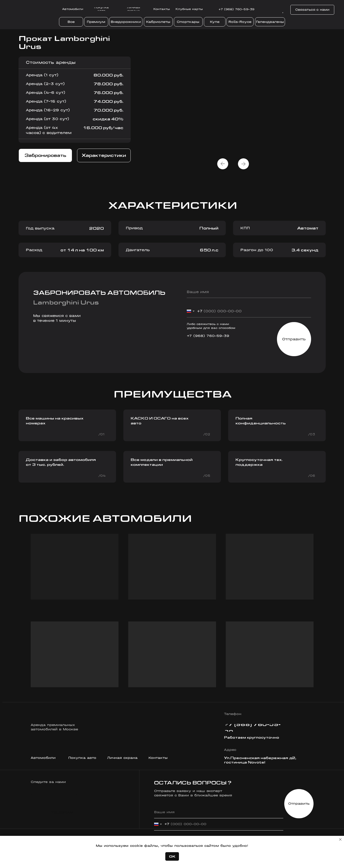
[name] (249, 292)
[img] (270, 10)
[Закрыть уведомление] (340, 839)
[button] (312, 10)
